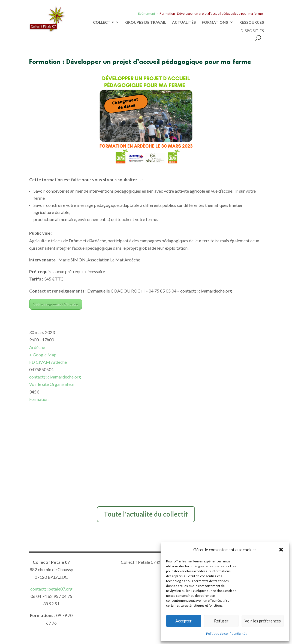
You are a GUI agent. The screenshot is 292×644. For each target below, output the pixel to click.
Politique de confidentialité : (226, 633)
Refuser (221, 621)
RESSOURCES (252, 22)
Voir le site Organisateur (52, 384)
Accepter (183, 621)
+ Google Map (43, 355)
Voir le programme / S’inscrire (56, 304)
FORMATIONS (215, 22)
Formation (39, 399)
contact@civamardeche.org (55, 377)
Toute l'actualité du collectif (146, 514)
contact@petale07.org (51, 589)
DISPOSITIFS (252, 31)
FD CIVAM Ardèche (48, 362)
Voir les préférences (263, 621)
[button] (281, 550)
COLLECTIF (103, 22)
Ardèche (37, 347)
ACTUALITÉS (184, 22)
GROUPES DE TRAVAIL (146, 22)
